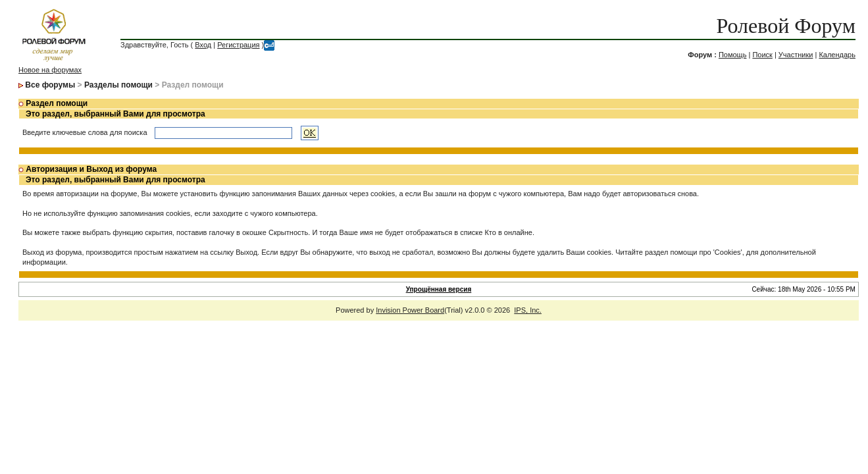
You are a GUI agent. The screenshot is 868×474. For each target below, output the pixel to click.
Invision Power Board (410, 310)
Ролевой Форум (785, 26)
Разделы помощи (118, 85)
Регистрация (238, 45)
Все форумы (50, 85)
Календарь (837, 55)
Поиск (762, 55)
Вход (203, 45)
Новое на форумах (50, 70)
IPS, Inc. (528, 310)
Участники (796, 55)
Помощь (733, 55)
